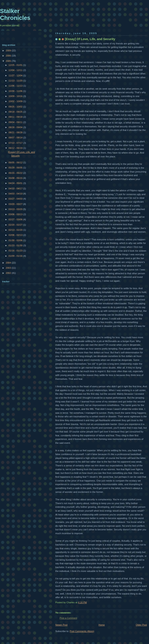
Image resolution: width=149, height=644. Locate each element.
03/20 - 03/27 (16, 204)
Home (102, 625)
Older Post (141, 625)
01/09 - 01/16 (16, 256)
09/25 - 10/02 (16, 107)
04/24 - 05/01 (16, 183)
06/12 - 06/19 (16, 148)
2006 (9, 56)
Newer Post (61, 625)
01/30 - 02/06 (16, 240)
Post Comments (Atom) (82, 631)
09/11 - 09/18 (16, 117)
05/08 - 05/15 (16, 178)
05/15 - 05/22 (16, 173)
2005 (9, 61)
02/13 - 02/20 (16, 230)
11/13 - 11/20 (16, 81)
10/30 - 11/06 (16, 91)
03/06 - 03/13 (16, 214)
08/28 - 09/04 (16, 127)
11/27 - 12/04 (16, 75)
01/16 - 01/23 (16, 251)
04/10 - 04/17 (16, 189)
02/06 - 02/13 (16, 235)
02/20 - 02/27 (16, 225)
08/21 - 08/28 (16, 132)
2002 (9, 273)
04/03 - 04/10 (16, 194)
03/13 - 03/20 (16, 209)
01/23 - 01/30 (16, 245)
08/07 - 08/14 (16, 138)
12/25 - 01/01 (16, 65)
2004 (9, 263)
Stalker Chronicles (15, 14)
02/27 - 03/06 (16, 219)
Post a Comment (68, 618)
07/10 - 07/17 (16, 143)
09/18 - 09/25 (16, 112)
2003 (9, 268)
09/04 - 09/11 (16, 122)
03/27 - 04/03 (16, 199)
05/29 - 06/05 (16, 168)
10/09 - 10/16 (16, 96)
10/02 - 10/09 (16, 101)
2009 (9, 51)
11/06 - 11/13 (16, 86)
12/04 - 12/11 (16, 70)
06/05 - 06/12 (16, 162)
